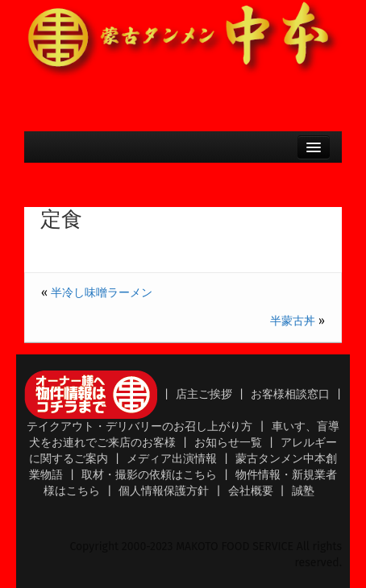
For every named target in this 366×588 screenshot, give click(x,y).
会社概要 (251, 491)
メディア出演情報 (172, 459)
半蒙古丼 (293, 321)
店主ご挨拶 (204, 394)
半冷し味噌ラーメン (102, 293)
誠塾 (303, 491)
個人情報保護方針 (164, 491)
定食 (61, 219)
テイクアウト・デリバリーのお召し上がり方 (139, 427)
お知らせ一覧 (228, 443)
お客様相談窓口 (290, 394)
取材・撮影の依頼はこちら (149, 475)
